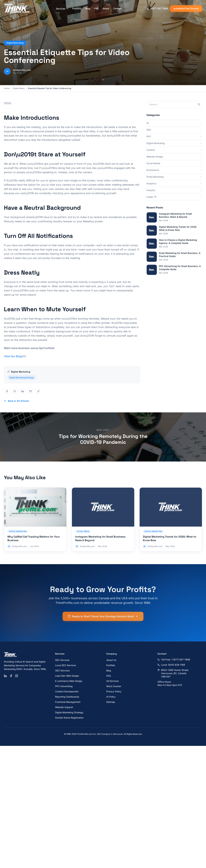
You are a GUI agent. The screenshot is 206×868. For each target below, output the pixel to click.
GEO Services (62, 670)
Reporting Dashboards (67, 697)
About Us (111, 660)
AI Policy (111, 697)
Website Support (64, 707)
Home (7, 88)
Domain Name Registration (69, 718)
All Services (112, 681)
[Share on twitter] (15, 391)
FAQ (96, 8)
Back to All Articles (17, 401)
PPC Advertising (64, 686)
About (106, 8)
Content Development (67, 691)
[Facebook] (11, 676)
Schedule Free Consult (186, 8)
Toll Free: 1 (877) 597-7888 (174, 660)
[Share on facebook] (7, 391)
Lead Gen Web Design (67, 676)
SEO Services (62, 660)
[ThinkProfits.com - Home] (17, 9)
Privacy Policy (114, 691)
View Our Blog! (13, 356)
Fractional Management (68, 702)
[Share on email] (30, 391)
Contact (117, 8)
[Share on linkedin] (23, 391)
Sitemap (111, 702)
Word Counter (114, 686)
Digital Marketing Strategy (21, 379)
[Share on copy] (38, 391)
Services (62, 9)
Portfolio (77, 8)
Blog (88, 8)
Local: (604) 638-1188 (171, 665)
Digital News (19, 88)
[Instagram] (17, 676)
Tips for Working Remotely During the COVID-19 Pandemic (103, 439)
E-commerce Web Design (69, 681)
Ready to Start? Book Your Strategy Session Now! (103, 618)
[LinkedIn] (5, 676)
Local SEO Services (65, 665)
